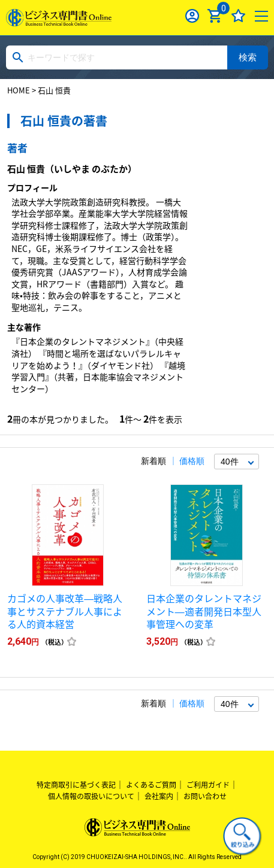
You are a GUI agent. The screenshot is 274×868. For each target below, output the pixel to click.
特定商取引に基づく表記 (76, 785)
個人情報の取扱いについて (91, 796)
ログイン (192, 16)
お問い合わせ (205, 796)
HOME (19, 90)
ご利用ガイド (208, 785)
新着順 (153, 461)
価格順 (192, 461)
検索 (248, 57)
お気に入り (238, 16)
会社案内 (159, 796)
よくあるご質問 (151, 785)
